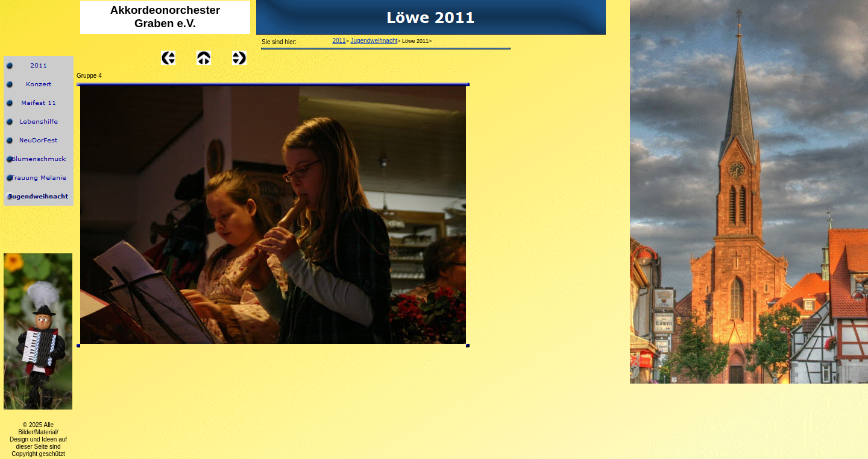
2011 (339, 41)
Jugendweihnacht (374, 41)
